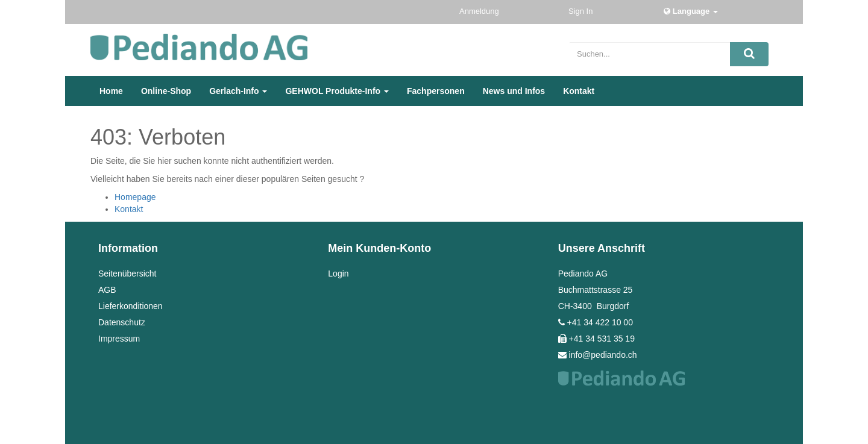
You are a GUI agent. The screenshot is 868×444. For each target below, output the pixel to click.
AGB (107, 290)
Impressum (119, 339)
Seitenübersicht (127, 274)
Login (338, 274)
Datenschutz (122, 322)
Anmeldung (480, 11)
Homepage (135, 197)
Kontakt (129, 209)
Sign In (582, 11)
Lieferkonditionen (131, 306)
